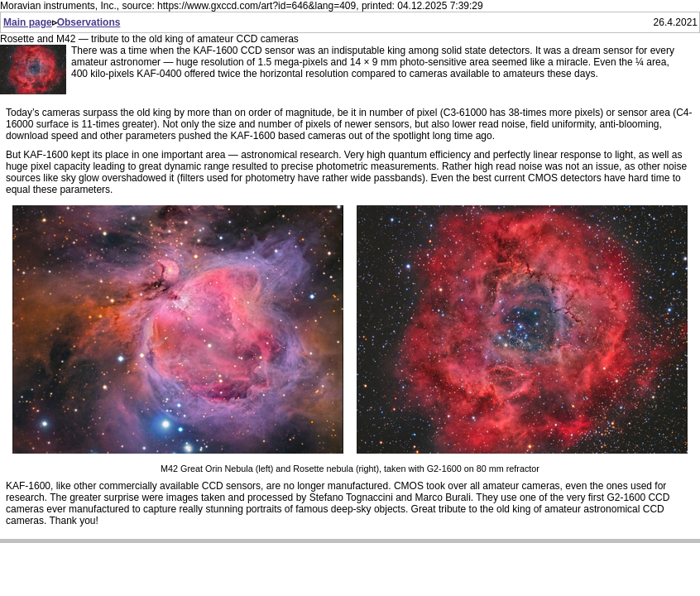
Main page (28, 22)
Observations (89, 22)
